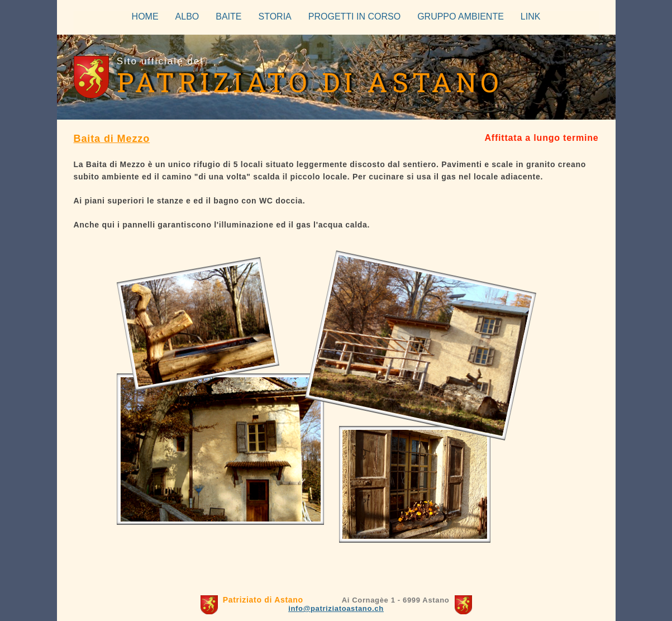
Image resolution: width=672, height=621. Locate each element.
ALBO (187, 16)
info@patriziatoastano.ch (336, 608)
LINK (531, 16)
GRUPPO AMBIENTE (461, 16)
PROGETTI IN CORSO (354, 16)
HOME (145, 16)
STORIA (275, 16)
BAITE (228, 16)
